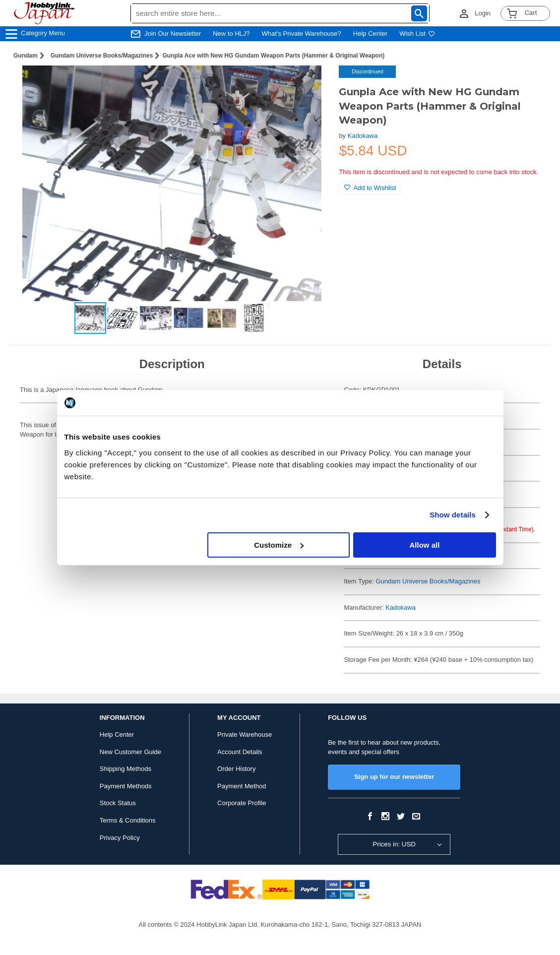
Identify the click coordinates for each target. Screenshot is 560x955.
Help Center (370, 33)
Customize (279, 545)
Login (483, 13)
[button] (311, 83)
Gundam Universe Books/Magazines (102, 56)
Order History (236, 769)
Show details (453, 515)
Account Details (240, 752)
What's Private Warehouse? (302, 33)
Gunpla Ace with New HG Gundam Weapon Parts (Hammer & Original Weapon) (273, 56)
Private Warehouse (245, 734)
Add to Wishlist (370, 188)
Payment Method (242, 786)
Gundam (26, 56)
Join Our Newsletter (173, 33)
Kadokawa (363, 136)
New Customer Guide (130, 752)
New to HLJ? (231, 33)
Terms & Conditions (128, 820)
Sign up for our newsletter (394, 777)
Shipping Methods (125, 769)
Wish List (417, 33)
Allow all (425, 545)
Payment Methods (126, 786)
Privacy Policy (120, 838)
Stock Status (118, 803)
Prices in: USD (394, 844)
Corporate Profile (242, 803)
